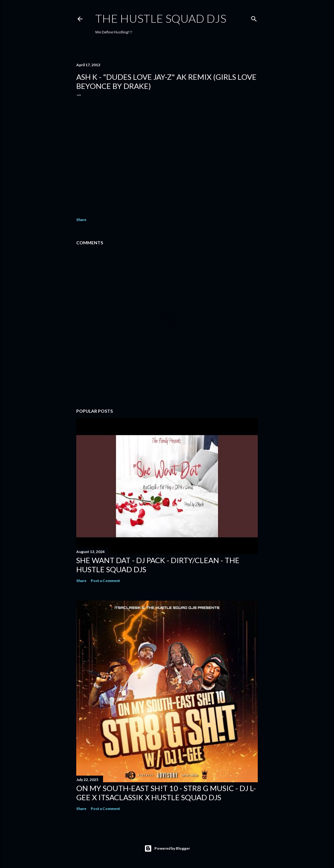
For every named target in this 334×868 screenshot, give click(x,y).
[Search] (254, 17)
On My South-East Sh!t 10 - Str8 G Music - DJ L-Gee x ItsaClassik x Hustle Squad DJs (166, 793)
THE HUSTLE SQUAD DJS (161, 18)
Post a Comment (105, 581)
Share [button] (81, 220)
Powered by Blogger (167, 848)
